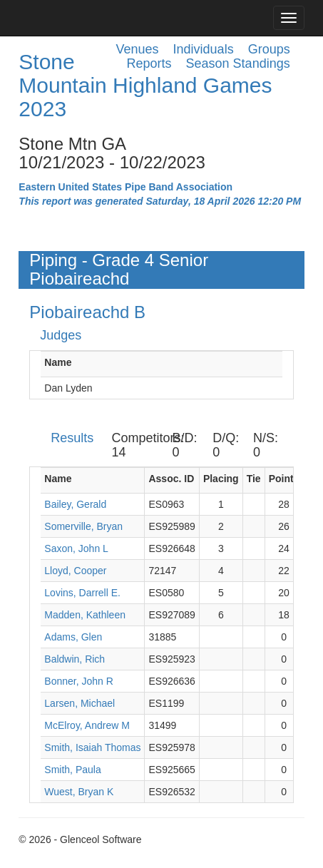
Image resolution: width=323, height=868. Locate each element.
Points (284, 479)
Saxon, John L (76, 548)
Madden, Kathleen (85, 615)
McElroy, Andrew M (87, 725)
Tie (254, 479)
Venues (138, 49)
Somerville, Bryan (83, 526)
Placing (221, 479)
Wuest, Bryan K (79, 792)
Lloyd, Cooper (75, 571)
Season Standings (238, 63)
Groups (269, 49)
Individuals (204, 49)
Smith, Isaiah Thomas (92, 747)
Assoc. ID (171, 479)
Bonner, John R (79, 681)
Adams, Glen (73, 637)
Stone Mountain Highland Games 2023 (145, 85)
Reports (149, 63)
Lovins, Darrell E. (82, 593)
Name (58, 362)
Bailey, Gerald (75, 504)
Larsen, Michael (80, 703)
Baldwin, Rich (75, 659)
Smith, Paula (72, 770)
